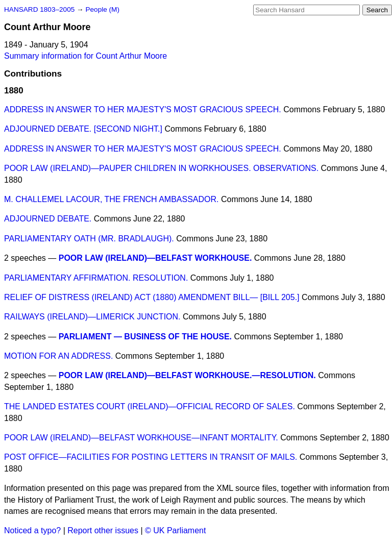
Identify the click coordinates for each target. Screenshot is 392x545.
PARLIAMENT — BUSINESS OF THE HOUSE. (145, 337)
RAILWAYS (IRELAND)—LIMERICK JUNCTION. (92, 317)
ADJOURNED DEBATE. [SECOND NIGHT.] (83, 129)
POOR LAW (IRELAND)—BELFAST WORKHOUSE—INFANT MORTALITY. (141, 438)
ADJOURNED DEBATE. (48, 219)
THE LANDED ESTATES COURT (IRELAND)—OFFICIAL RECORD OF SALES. (150, 406)
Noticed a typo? (32, 530)
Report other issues (103, 530)
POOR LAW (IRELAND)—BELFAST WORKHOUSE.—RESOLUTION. (187, 375)
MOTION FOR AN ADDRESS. (58, 356)
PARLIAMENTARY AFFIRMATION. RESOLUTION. (96, 278)
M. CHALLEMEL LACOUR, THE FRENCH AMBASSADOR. (112, 199)
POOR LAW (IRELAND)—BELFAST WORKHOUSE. (155, 258)
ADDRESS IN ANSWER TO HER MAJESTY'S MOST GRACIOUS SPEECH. (143, 109)
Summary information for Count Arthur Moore (85, 56)
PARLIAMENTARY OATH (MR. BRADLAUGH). (89, 239)
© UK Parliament (175, 530)
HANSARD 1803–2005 (39, 9)
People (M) (102, 9)
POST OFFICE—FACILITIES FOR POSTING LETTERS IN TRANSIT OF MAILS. (151, 457)
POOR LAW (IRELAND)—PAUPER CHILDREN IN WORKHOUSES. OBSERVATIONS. (161, 168)
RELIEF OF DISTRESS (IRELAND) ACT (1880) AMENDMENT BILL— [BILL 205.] (152, 297)
